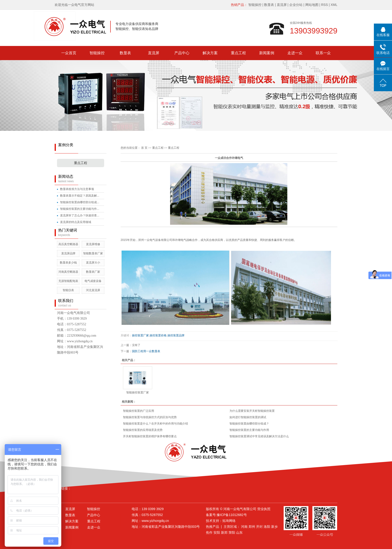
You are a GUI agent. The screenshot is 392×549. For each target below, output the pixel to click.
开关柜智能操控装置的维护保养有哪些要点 (150, 436)
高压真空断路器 (68, 244)
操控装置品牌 (176, 335)
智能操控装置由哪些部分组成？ (249, 424)
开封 (259, 527)
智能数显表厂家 (93, 253)
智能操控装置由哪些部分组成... (80, 202)
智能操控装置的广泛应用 (139, 411)
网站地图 (312, 5)
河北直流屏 (93, 290)
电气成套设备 (93, 281)
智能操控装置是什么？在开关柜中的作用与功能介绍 (155, 424)
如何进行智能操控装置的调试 (248, 417)
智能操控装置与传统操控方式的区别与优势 (150, 417)
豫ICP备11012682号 (232, 515)
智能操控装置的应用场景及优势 (143, 430)
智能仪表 (68, 290)
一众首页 (69, 53)
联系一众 (323, 53)
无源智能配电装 (68, 281)
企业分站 (296, 5)
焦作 (209, 532)
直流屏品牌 (68, 253)
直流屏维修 (93, 244)
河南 (244, 527)
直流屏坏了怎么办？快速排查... (80, 215)
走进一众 (295, 53)
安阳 (217, 532)
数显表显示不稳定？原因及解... (80, 196)
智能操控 (255, 5)
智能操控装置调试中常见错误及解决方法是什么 (259, 436)
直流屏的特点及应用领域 (76, 222)
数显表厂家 (93, 272)
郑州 (252, 527)
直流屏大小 (93, 263)
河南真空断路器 (68, 272)
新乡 (274, 527)
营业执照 (264, 509)
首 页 (144, 148)
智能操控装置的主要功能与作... (80, 209)
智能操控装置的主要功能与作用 (249, 430)
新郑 (224, 532)
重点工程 (238, 53)
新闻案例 (267, 53)
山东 (239, 532)
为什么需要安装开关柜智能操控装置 (252, 411)
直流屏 (282, 5)
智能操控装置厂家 (138, 392)
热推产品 (212, 527)
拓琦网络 (229, 521)
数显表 (269, 5)
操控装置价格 (158, 335)
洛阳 (267, 527)
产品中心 (182, 53)
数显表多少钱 (68, 263)
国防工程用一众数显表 (146, 351)
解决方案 (210, 53)
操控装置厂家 (140, 335)
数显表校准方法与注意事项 (77, 189)
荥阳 (232, 532)
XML (334, 5)
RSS (325, 5)
